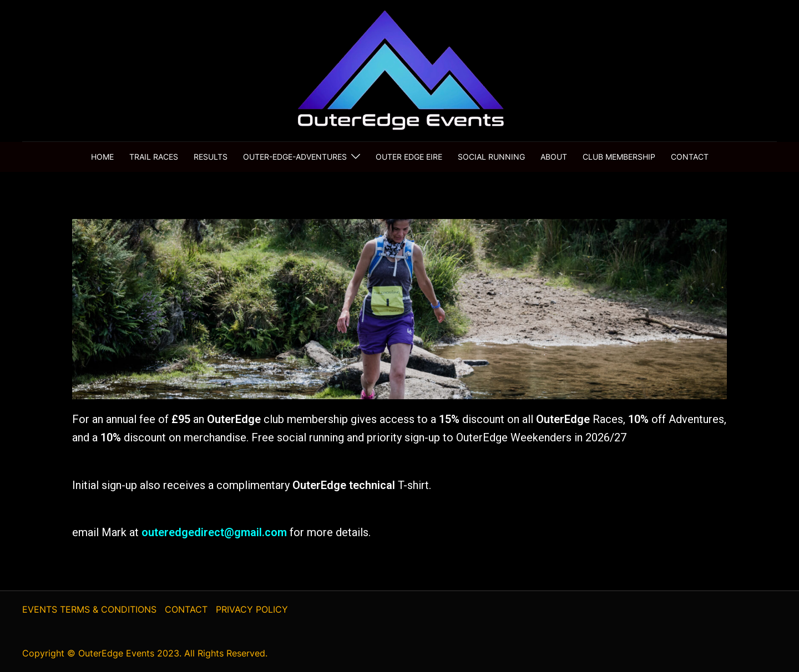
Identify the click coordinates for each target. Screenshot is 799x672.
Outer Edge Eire (409, 157)
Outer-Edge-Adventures (295, 157)
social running (491, 157)
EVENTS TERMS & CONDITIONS (89, 609)
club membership (619, 157)
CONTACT (186, 609)
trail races (154, 157)
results (211, 157)
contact (690, 157)
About (554, 157)
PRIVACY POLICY (252, 609)
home (102, 157)
